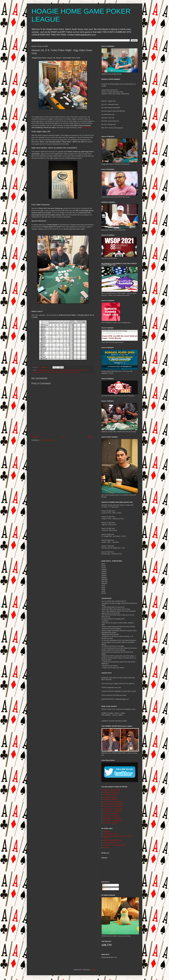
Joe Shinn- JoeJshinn (110, 797)
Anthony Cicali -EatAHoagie (112, 790)
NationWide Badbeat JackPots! (113, 840)
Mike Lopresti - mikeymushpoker (113, 804)
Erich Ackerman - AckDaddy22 (113, 806)
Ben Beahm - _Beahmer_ (111, 792)
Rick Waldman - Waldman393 (112, 811)
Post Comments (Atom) (47, 440)
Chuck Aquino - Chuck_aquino (113, 809)
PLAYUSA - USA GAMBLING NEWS (115, 845)
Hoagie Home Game (54, 370)
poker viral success (53, 372)
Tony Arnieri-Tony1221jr (111, 823)
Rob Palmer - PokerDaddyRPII (113, 821)
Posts (105, 885)
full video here (87, 128)
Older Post (91, 437)
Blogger (93, 970)
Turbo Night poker (64, 372)
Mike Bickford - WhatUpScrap (112, 818)
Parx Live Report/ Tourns (111, 843)
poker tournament (42, 372)
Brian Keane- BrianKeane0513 (113, 802)
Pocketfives (107, 847)
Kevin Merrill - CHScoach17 (112, 816)
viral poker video (75, 372)
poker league (74, 370)
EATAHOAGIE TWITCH (111, 834)
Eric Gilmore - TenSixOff (111, 814)
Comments (107, 889)
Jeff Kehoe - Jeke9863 (110, 799)
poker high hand (65, 370)
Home (63, 437)
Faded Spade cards (42, 370)
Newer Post (36, 437)
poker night (81, 370)
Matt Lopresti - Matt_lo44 (111, 795)
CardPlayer (107, 832)
